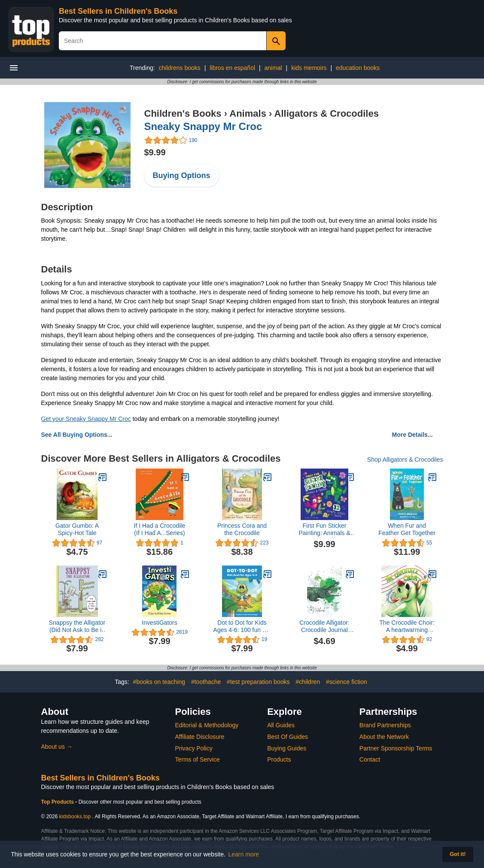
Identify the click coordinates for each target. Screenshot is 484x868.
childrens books (180, 68)
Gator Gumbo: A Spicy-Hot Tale (77, 529)
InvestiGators (159, 623)
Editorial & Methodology (207, 725)
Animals (248, 113)
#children (308, 682)
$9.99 (155, 152)
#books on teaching (159, 682)
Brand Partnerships (385, 725)
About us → (57, 747)
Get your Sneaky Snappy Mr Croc (86, 419)
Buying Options (182, 175)
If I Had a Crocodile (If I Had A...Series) (160, 529)
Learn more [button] (244, 854)
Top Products (58, 802)
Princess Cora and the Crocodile (242, 529)
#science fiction (347, 682)
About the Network (384, 737)
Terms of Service (198, 759)
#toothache (206, 682)
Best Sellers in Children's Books (118, 11)
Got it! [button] (458, 854)
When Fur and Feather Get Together (407, 529)
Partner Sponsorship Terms (396, 748)
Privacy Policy (194, 748)
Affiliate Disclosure (200, 737)
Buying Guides (287, 748)
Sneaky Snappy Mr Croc (203, 126)
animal (273, 68)
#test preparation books (258, 682)
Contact (370, 759)
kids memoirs (309, 68)
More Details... (412, 435)
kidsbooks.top (75, 817)
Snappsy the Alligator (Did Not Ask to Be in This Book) (77, 626)
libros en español (232, 68)
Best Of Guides (288, 737)
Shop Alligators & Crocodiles (405, 460)
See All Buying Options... (77, 435)
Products (279, 759)
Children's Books (183, 113)
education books (358, 68)
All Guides (281, 725)
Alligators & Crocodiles (327, 113)
